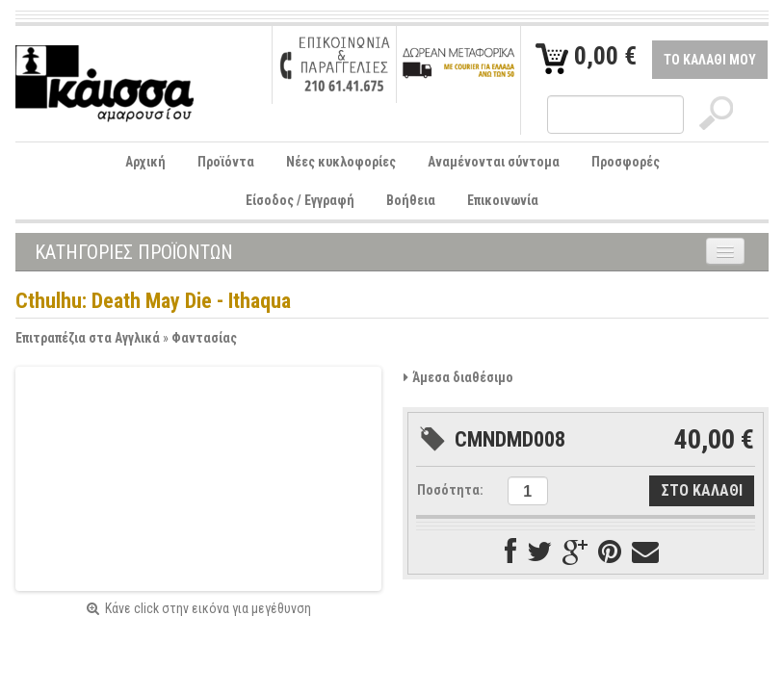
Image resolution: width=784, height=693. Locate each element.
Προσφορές (626, 162)
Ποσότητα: (450, 490)
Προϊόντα (226, 162)
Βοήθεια (411, 200)
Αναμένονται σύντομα (494, 162)
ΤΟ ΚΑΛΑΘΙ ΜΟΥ (710, 60)
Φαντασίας (204, 338)
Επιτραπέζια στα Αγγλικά (88, 338)
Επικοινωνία (503, 200)
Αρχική (145, 162)
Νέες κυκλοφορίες (341, 162)
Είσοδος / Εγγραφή (300, 200)
